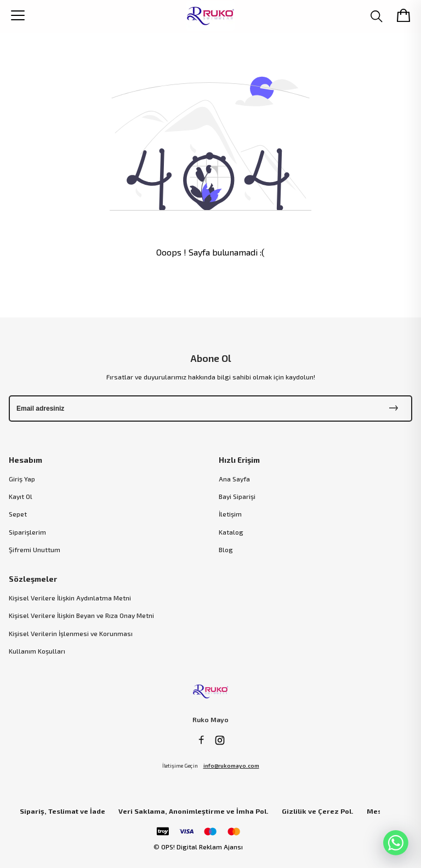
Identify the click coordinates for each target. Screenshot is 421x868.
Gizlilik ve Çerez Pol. (318, 811)
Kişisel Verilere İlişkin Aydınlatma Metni (70, 598)
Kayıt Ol (21, 496)
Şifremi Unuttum (35, 549)
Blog (226, 549)
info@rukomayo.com (231, 765)
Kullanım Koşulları (37, 651)
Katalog (231, 532)
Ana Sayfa (234, 479)
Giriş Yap (22, 479)
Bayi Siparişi (237, 496)
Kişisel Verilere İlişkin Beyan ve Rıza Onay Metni (81, 615)
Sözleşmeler (33, 579)
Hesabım (25, 460)
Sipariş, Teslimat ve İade (62, 811)
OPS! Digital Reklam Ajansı (202, 847)
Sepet (18, 514)
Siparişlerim (27, 532)
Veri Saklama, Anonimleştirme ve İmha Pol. (194, 811)
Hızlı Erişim (239, 460)
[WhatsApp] (396, 843)
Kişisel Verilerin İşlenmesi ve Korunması (71, 633)
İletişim (230, 514)
